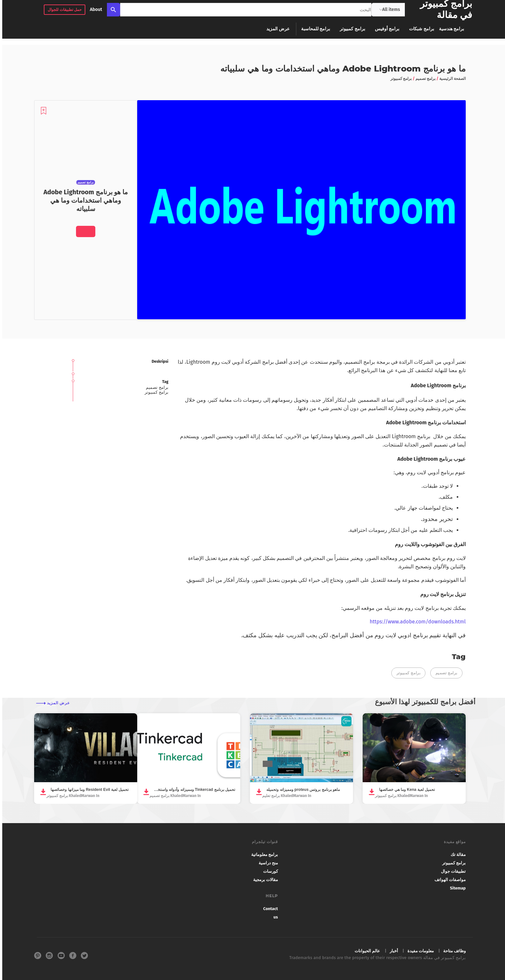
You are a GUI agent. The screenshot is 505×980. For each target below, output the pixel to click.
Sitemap (456, 888)
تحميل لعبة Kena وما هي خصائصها (405, 790)
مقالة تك (456, 855)
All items (387, 10)
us (273, 917)
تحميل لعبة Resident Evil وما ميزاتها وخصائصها (87, 790)
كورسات (268, 871)
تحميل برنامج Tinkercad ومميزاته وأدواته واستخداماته (192, 790)
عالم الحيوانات (365, 951)
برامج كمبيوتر (350, 29)
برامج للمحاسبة (313, 29)
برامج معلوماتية (262, 855)
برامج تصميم (444, 673)
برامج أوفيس (385, 29)
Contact (268, 909)
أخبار (392, 951)
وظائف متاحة (452, 951)
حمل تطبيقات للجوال (62, 10)
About (94, 10)
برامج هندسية (449, 29)
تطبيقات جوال (451, 871)
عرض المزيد (276, 29)
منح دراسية (266, 863)
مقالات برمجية (263, 880)
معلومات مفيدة (418, 951)
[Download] (83, 231)
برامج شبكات (419, 29)
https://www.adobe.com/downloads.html (415, 622)
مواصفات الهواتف (448, 880)
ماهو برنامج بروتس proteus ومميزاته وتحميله (301, 790)
